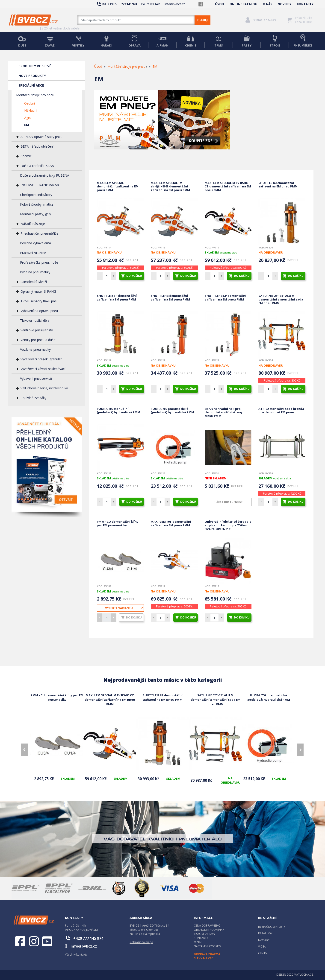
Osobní (30, 103)
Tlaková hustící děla (35, 320)
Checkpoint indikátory (36, 195)
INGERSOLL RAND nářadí (40, 185)
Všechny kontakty (76, 955)
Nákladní (31, 110)
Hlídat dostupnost (228, 502)
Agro (28, 118)
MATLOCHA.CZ (304, 975)
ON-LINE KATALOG (243, 4)
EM (27, 125)
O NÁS (267, 4)
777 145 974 (129, 4)
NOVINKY (285, 4)
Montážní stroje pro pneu (35, 95)
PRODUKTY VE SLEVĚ (35, 66)
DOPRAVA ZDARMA (207, 954)
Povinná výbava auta (35, 243)
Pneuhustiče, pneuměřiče (39, 233)
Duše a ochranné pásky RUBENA (45, 175)
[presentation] (24, 750)
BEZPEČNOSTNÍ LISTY (272, 927)
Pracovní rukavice (33, 253)
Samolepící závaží (34, 282)
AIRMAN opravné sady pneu (41, 137)
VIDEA (262, 946)
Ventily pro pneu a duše (38, 340)
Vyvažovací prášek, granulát (41, 359)
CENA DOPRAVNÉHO (207, 926)
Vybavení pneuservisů (36, 378)
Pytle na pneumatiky (35, 272)
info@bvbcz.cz (175, 4)
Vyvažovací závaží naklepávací (43, 369)
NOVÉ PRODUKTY (32, 76)
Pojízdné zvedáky (33, 398)
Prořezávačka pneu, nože (39, 262)
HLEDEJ (202, 20)
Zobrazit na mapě (141, 942)
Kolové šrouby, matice (37, 204)
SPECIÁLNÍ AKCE (31, 85)
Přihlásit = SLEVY (264, 20)
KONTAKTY (305, 4)
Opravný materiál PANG (38, 291)
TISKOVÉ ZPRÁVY (205, 934)
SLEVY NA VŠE (203, 958)
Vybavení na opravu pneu (39, 311)
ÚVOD (220, 4)
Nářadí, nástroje (33, 224)
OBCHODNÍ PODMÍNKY (209, 930)
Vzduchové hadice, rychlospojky (44, 388)
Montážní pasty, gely (35, 214)
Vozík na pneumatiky (35, 349)
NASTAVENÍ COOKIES (207, 946)
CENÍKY (263, 953)
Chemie (26, 156)
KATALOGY (265, 933)
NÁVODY (264, 940)
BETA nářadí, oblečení (37, 146)
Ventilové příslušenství (37, 330)
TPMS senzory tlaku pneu (40, 301)
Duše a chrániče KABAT (38, 166)
